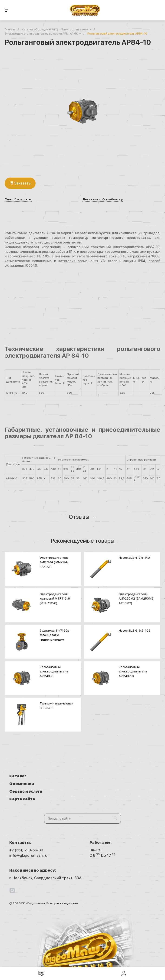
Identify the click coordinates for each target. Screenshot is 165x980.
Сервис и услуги (26, 784)
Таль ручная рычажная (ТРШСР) (56, 706)
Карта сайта (102, 784)
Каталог (18, 776)
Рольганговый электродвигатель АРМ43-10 (133, 672)
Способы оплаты (18, 199)
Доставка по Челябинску (103, 199)
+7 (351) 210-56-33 (26, 835)
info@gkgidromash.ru (28, 840)
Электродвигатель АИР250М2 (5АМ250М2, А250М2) (137, 599)
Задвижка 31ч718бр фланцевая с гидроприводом (54, 635)
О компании (102, 776)
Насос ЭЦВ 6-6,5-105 (135, 631)
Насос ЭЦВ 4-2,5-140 (134, 558)
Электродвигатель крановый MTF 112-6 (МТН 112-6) (55, 599)
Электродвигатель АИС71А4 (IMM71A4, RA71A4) (54, 562)
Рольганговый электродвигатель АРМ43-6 (54, 672)
